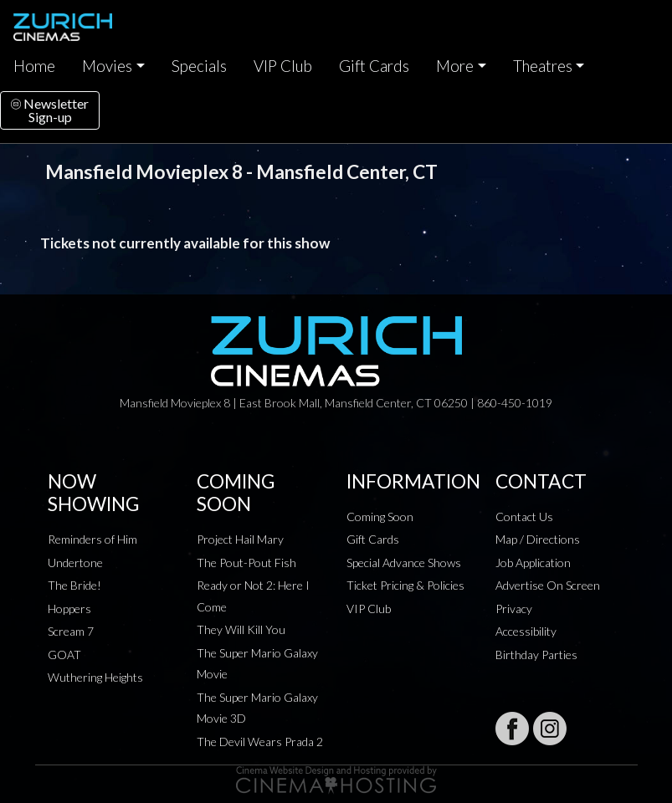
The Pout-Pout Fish (246, 563)
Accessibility (526, 631)
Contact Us (524, 517)
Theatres (543, 66)
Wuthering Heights (95, 677)
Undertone (75, 563)
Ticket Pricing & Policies (405, 585)
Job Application (533, 563)
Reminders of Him (92, 539)
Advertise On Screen (548, 585)
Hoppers (69, 609)
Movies (107, 66)
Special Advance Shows (404, 563)
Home (34, 66)
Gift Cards (374, 66)
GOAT (64, 655)
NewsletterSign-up (50, 110)
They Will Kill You (241, 629)
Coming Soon (380, 517)
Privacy (514, 609)
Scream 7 (71, 631)
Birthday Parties (536, 655)
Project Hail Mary (240, 539)
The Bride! (74, 585)
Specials (199, 66)
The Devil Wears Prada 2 (260, 742)
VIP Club (283, 66)
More (455, 66)
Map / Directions (538, 539)
